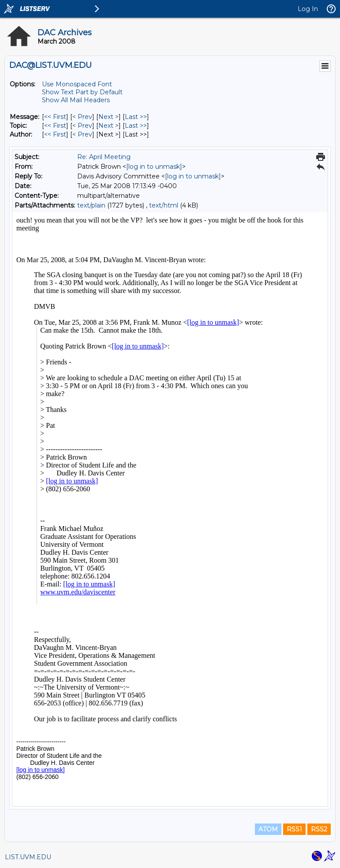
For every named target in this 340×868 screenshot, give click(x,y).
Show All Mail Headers (76, 100)
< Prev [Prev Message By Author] (82, 134)
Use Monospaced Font (77, 84)
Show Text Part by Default (82, 92)
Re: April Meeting (104, 157)
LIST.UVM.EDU (28, 857)
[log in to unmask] (154, 167)
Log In (308, 9)
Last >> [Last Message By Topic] (136, 126)
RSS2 (319, 829)
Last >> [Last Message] (136, 117)
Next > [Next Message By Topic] (108, 126)
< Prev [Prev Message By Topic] (82, 126)
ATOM (268, 829)
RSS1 (294, 829)
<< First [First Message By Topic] (55, 126)
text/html (164, 205)
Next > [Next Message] (108, 117)
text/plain (91, 205)
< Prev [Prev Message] (82, 117)
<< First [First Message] (55, 117)
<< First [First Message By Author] (55, 134)
